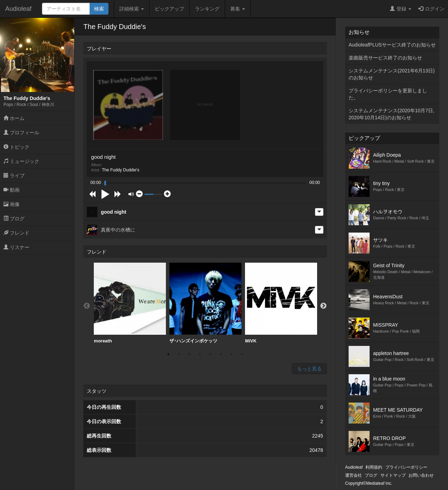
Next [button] (323, 306)
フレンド (16, 233)
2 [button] (179, 354)
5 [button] (210, 354)
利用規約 (374, 467)
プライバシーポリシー (406, 467)
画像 (12, 204)
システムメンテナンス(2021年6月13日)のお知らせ (392, 74)
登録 (401, 9)
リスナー (16, 247)
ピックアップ (169, 9)
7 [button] (231, 354)
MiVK (281, 303)
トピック (16, 147)
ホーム (14, 118)
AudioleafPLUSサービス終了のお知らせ (392, 45)
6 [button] (221, 354)
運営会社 (353, 475)
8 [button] (242, 354)
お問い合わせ (421, 475)
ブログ (14, 219)
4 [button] (200, 354)
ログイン (431, 9)
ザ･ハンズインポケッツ (205, 303)
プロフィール (21, 133)
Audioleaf (18, 9)
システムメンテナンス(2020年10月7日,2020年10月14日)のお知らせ (391, 114)
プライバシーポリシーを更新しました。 (388, 94)
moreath (130, 303)
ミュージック (21, 161)
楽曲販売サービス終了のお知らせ (385, 58)
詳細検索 (132, 9)
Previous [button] (87, 306)
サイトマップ (393, 475)
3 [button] (189, 354)
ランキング (207, 9)
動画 (12, 190)
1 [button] (168, 354)
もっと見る (309, 369)
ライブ (14, 176)
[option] (130, 303)
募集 (238, 9)
